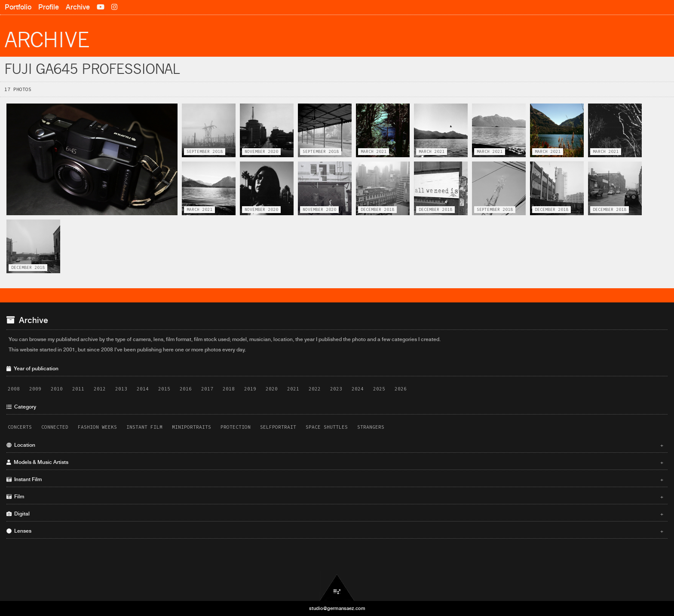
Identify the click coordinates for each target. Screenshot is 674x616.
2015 (164, 389)
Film (335, 497)
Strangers (371, 427)
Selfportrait (278, 427)
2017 (207, 389)
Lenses (335, 531)
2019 (250, 389)
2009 (35, 389)
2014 (143, 389)
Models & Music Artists (335, 462)
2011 (78, 389)
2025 (379, 389)
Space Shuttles (327, 427)
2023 (336, 389)
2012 (100, 389)
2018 (229, 389)
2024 (358, 389)
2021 (293, 389)
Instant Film (144, 427)
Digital (335, 514)
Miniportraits (191, 427)
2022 (315, 389)
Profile (49, 7)
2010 (57, 389)
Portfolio (18, 7)
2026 (401, 389)
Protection (236, 427)
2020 (272, 389)
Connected (55, 427)
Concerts (20, 427)
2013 (121, 389)
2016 (186, 389)
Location (335, 445)
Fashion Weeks (97, 427)
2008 (14, 389)
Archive (78, 7)
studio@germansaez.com (337, 608)
